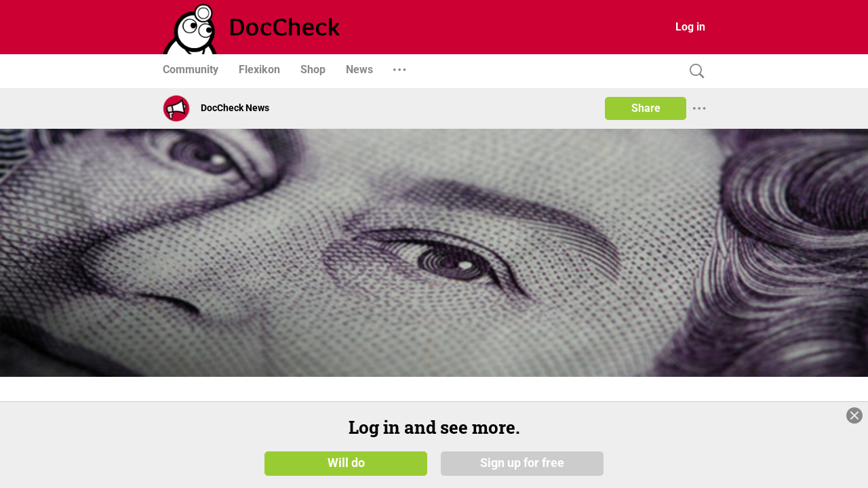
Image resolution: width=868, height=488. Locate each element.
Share (646, 108)
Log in (690, 27)
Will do (346, 462)
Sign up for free (522, 462)
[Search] (694, 72)
